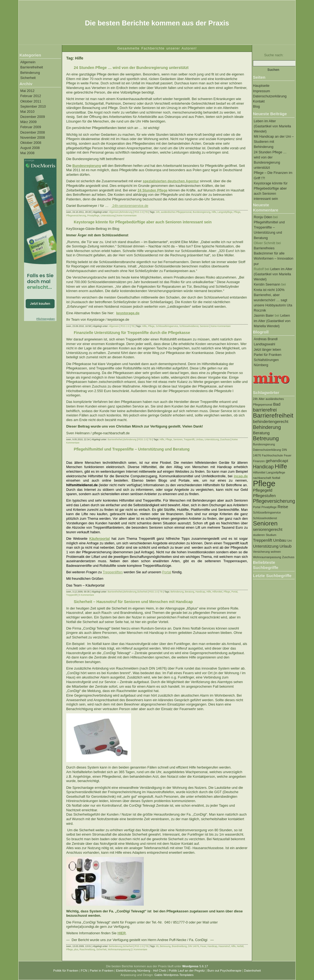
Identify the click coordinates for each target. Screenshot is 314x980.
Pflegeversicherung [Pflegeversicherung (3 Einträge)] (274, 501)
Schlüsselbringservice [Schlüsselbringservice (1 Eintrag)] (267, 512)
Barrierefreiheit (32, 67)
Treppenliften (113, 572)
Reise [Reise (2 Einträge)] (283, 507)
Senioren (204, 326)
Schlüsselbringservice (167, 326)
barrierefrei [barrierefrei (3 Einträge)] (265, 410)
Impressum (261, 91)
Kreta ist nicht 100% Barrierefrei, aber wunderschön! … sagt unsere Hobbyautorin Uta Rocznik (273, 300)
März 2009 (28, 122)
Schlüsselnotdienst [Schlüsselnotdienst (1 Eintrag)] (265, 518)
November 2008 (33, 138)
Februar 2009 (31, 127)
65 (157, 946)
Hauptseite (261, 86)
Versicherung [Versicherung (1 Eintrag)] (261, 552)
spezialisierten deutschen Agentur (171, 181)
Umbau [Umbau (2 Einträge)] (280, 540)
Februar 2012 (31, 96)
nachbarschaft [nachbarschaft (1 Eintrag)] (262, 478)
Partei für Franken (268, 355)
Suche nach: (274, 55)
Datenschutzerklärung (270, 96)
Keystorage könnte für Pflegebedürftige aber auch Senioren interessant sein (143, 222)
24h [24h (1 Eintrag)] (255, 399)
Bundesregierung (87, 166)
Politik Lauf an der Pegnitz (187, 971)
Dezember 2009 (33, 117)
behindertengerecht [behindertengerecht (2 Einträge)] (271, 421)
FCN (84, 971)
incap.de (241, 476)
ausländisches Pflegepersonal (176, 212)
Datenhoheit (252, 971)
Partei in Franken (102, 971)
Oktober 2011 (31, 101)
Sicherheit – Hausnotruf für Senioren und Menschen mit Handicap (133, 602)
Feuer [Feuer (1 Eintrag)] (288, 455)
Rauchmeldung (87, 949)
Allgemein (28, 62)
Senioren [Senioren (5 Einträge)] (265, 523)
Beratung (190, 592)
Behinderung (30, 73)
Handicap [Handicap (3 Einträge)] (263, 467)
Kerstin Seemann (267, 284)
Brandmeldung (179, 946)
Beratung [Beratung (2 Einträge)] (261, 433)
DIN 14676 (194, 946)
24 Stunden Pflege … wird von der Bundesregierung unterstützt (131, 68)
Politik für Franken (66, 971)
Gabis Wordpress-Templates (174, 975)
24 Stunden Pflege (153, 190)
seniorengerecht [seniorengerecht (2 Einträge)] (268, 529)
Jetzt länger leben (267, 350)
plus (76, 949)
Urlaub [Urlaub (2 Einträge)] (285, 546)
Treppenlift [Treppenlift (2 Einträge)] (263, 540)
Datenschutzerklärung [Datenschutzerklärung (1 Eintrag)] (267, 450)
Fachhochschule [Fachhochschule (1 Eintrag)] (272, 455)
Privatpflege (93, 216)
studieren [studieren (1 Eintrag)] (259, 535)
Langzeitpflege (225, 212)
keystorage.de (128, 313)
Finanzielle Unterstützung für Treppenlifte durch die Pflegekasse (132, 333)
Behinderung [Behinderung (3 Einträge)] (267, 427)
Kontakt (259, 101)
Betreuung (165, 946)
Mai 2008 (27, 153)
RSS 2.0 (139, 212)
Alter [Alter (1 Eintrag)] (262, 399)
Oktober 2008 (31, 143)
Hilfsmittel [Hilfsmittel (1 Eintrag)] (259, 472)
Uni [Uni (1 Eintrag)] (289, 541)
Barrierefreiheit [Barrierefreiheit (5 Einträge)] (273, 415)
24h (158, 212)
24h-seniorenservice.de (130, 206)
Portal (167, 572)
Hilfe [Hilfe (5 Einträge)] (281, 466)
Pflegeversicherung (76, 216)
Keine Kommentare (127, 216)
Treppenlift (189, 439)
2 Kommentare (140, 949)
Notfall (240, 946)
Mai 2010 (27, 112)
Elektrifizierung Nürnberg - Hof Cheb (141, 971)
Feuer (203, 946)
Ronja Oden (263, 217)
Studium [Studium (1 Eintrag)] (271, 535)
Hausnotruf (224, 946)
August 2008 (30, 148)
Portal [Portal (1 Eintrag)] (257, 507)
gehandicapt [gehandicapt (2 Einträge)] (277, 461)
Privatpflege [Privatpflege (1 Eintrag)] (269, 507)
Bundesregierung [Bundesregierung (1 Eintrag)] (264, 444)
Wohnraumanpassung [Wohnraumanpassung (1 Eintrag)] (267, 557)
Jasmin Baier (264, 315)
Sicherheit (28, 78)
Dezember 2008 (33, 132)
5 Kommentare (86, 595)
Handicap (200, 592)
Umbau (200, 439)
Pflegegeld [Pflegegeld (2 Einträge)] (263, 490)
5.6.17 (195, 966)
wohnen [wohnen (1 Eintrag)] (276, 552)
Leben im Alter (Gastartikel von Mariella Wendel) (272, 126)
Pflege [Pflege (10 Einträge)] (264, 483)
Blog (256, 106)
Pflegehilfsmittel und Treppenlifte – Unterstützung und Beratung (132, 449)
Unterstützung (108, 216)
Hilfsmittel (217, 592)
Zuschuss (225, 439)
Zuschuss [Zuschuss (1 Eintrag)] (288, 557)
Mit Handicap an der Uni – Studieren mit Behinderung (274, 142)
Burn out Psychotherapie (224, 971)
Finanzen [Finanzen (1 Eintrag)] (259, 461)
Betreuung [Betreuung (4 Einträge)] (266, 438)
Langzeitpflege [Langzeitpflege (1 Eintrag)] (276, 472)
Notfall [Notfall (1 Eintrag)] (276, 478)
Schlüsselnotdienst (189, 326)
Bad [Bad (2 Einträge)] (277, 404)
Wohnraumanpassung (119, 949)
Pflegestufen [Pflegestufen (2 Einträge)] (264, 496)
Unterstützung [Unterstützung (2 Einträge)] (266, 546)
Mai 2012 (27, 91)
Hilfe (214, 212)
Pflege (237, 212)
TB (146, 212)
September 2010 (33, 106)
